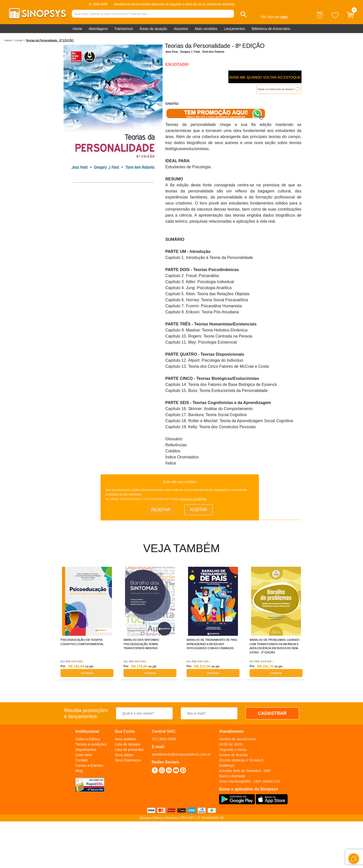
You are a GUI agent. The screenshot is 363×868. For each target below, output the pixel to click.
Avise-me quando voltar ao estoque (265, 77)
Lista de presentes (129, 750)
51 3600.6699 (98, 4)
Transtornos (124, 29)
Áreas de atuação (153, 29)
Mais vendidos (206, 29)
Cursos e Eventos (89, 765)
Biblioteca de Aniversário (271, 29)
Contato (82, 760)
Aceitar (198, 510)
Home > (9, 40)
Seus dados (124, 755)
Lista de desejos (127, 744)
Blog (79, 771)
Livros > (20, 40)
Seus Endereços (128, 760)
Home (77, 29)
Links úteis (84, 755)
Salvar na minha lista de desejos (276, 89)
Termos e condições (91, 744)
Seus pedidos (125, 739)
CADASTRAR (272, 713)
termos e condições (194, 499)
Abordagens (98, 29)
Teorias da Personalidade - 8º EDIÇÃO (50, 40)
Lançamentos (234, 29)
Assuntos (181, 29)
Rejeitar (161, 510)
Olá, (263, 17)
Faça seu (277, 17)
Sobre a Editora (88, 739)
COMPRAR (87, 673)
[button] (244, 14)
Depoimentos (86, 750)
